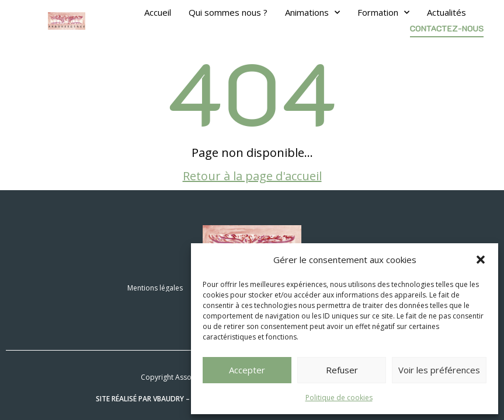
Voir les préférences (439, 370)
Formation (383, 12)
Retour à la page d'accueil (252, 176)
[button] (481, 260)
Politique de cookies (339, 398)
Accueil (158, 12)
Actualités (446, 12)
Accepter (247, 370)
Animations (312, 12)
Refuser (342, 370)
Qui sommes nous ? (228, 12)
